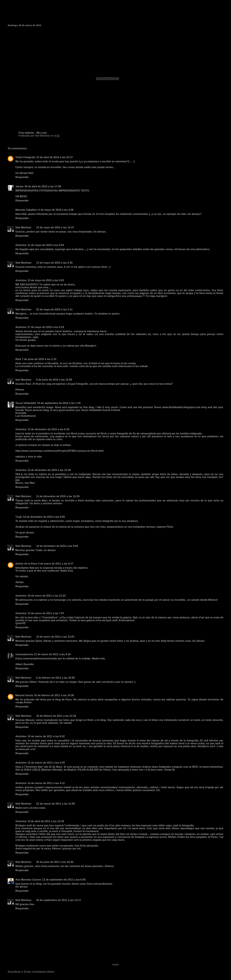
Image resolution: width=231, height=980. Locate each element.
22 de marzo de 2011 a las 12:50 (56, 804)
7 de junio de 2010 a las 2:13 (39, 359)
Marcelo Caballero (26, 210)
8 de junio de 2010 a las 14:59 (54, 380)
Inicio (115, 965)
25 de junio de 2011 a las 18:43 (55, 862)
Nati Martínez (23, 227)
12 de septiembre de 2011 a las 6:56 (64, 880)
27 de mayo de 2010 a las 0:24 (46, 327)
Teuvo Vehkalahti (26, 403)
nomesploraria (24, 654)
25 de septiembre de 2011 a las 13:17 (59, 900)
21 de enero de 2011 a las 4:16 (52, 654)
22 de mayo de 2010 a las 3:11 (54, 309)
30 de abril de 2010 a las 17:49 (43, 186)
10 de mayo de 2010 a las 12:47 (55, 227)
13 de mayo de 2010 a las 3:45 (54, 263)
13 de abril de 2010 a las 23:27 (55, 157)
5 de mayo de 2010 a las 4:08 (56, 210)
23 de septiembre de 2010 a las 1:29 (59, 403)
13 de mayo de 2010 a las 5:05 (46, 280)
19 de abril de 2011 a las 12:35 (46, 821)
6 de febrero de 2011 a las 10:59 (56, 678)
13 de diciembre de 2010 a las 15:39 (58, 496)
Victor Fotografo (25, 157)
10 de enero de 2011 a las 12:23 (46, 596)
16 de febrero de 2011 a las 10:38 (54, 695)
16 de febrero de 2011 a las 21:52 (56, 716)
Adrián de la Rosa (26, 564)
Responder (22, 177)
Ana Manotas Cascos (28, 880)
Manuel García (24, 695)
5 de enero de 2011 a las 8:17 (56, 564)
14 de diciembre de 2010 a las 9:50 (57, 546)
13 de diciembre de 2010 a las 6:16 (48, 429)
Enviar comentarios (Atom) (39, 972)
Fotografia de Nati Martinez (41, 11)
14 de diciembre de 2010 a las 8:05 (44, 517)
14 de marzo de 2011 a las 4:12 (46, 783)
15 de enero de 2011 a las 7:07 (46, 613)
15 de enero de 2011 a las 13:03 (55, 637)
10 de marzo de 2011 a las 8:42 (46, 736)
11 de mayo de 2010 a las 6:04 (46, 245)
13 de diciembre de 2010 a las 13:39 (49, 470)
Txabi (19, 517)
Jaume (19, 186)
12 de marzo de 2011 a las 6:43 (46, 763)
